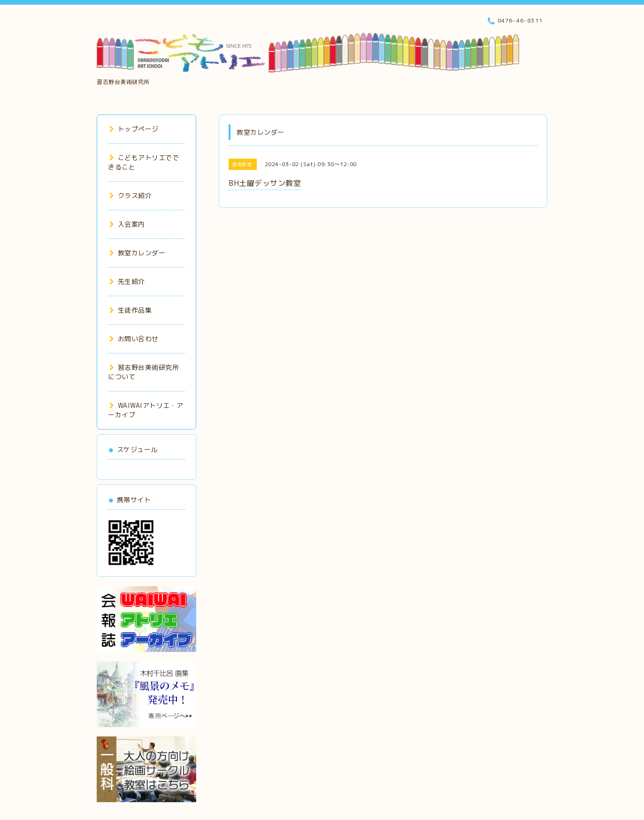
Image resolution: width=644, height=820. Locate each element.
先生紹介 (127, 281)
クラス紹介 (130, 195)
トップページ (134, 129)
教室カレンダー (137, 253)
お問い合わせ (134, 339)
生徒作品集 (130, 310)
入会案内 (127, 224)
